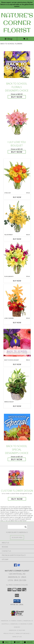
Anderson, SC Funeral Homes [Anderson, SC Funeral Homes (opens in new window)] (11, 621)
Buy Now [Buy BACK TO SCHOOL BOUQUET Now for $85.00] (17, 364)
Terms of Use (17, 637)
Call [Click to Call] (6, 642)
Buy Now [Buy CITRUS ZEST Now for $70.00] (17, 197)
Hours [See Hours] (28, 642)
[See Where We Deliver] (17, 537)
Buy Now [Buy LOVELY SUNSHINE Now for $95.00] (17, 323)
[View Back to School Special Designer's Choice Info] (17, 427)
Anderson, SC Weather (17, 630)
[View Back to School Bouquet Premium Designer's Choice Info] (17, 343)
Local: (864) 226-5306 (17, 580)
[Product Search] (17, 527)
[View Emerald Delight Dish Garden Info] (17, 384)
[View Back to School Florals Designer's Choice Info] (17, 65)
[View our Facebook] (15, 566)
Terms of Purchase (22, 633)
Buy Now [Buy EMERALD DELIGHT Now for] (17, 406)
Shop (9, 39)
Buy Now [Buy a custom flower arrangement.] (17, 499)
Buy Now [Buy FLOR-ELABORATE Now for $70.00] (17, 281)
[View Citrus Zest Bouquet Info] (17, 175)
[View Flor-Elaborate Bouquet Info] (17, 259)
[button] (17, 601)
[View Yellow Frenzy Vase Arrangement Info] (17, 217)
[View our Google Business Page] (19, 566)
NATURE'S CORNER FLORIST (17, 23)
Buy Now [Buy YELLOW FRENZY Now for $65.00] (17, 239)
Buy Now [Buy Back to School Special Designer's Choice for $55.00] (17, 459)
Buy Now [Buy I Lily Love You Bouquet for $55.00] (17, 152)
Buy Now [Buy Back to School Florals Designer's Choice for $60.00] (17, 97)
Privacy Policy (9, 633)
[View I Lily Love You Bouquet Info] (17, 122)
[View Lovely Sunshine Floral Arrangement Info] (17, 301)
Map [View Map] (17, 642)
